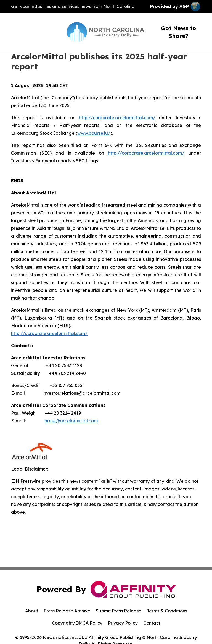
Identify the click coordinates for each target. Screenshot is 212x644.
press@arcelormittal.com (71, 421)
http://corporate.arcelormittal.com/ (117, 118)
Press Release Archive (67, 611)
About (32, 611)
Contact (152, 623)
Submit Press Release (119, 611)
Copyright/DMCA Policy (77, 623)
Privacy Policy (123, 623)
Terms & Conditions (167, 611)
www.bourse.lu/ (94, 133)
